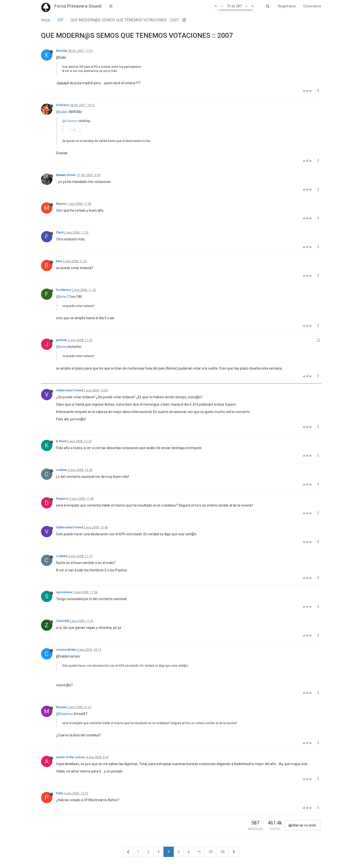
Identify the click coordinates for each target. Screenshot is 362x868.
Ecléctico (63, 105)
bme (59, 261)
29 (211, 852)
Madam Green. (66, 175)
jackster (62, 340)
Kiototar (62, 51)
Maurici (61, 204)
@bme (61, 297)
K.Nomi (61, 441)
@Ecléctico (70, 121)
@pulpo (62, 112)
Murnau (61, 707)
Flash (60, 233)
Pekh (60, 793)
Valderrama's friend (69, 390)
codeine (62, 470)
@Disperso (64, 714)
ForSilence (64, 290)
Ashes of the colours (71, 757)
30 (223, 852)
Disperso (62, 499)
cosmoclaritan (66, 650)
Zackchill (62, 621)
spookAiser (64, 592)
